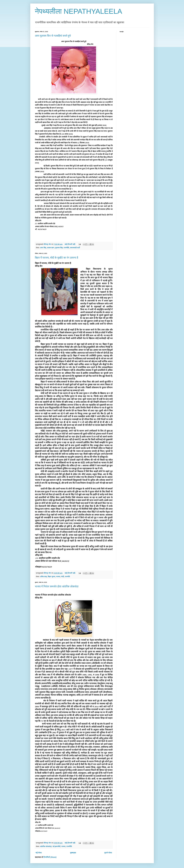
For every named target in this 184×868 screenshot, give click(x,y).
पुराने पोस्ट (108, 853)
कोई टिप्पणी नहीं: (70, 244)
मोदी (63, 577)
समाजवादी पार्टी (75, 248)
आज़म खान (51, 248)
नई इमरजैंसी (56, 846)
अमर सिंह (43, 248)
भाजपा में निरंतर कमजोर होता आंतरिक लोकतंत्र (57, 586)
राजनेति (67, 577)
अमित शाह (43, 577)
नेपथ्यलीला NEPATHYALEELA (79, 11)
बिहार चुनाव (51, 577)
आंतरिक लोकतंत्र (46, 846)
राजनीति (66, 248)
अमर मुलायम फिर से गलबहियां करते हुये (53, 36)
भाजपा (58, 577)
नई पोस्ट (39, 853)
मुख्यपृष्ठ (73, 853)
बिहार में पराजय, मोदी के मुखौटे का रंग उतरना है (57, 258)
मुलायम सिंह (59, 248)
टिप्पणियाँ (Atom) (50, 857)
